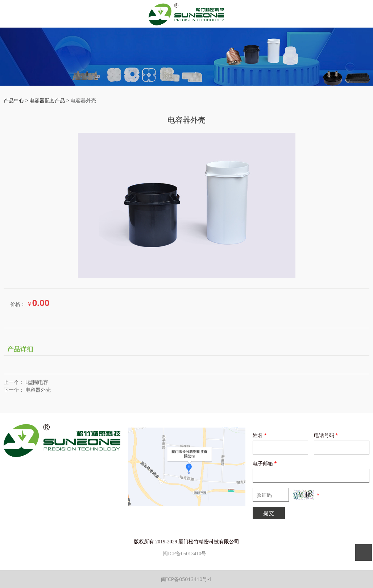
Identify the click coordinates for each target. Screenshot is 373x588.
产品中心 (14, 100)
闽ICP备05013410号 (185, 554)
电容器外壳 (38, 390)
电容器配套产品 (48, 100)
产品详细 (20, 349)
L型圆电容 (37, 382)
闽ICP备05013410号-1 (186, 579)
